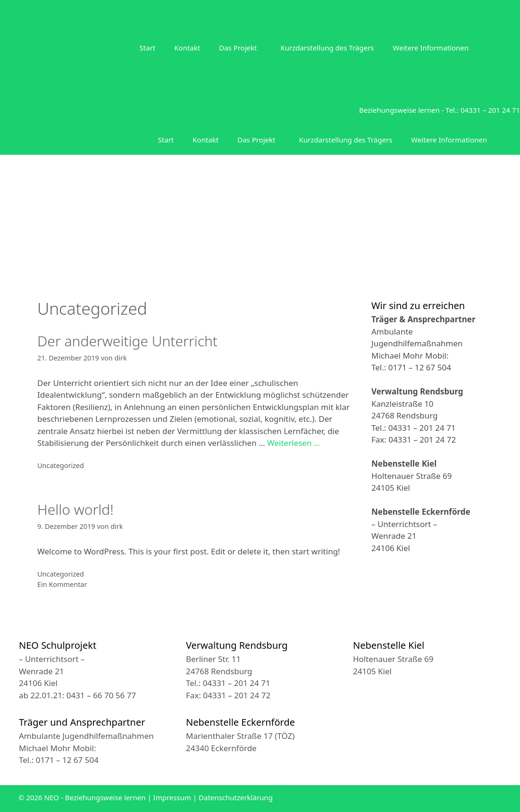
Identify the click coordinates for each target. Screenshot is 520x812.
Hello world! (75, 509)
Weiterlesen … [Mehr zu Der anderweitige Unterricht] (294, 443)
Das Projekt (238, 48)
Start (148, 48)
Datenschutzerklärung (236, 797)
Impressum (172, 797)
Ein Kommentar (62, 584)
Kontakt (187, 48)
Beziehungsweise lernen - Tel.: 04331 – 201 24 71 (440, 110)
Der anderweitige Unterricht (127, 341)
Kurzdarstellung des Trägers (327, 48)
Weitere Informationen (431, 48)
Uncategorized (61, 465)
